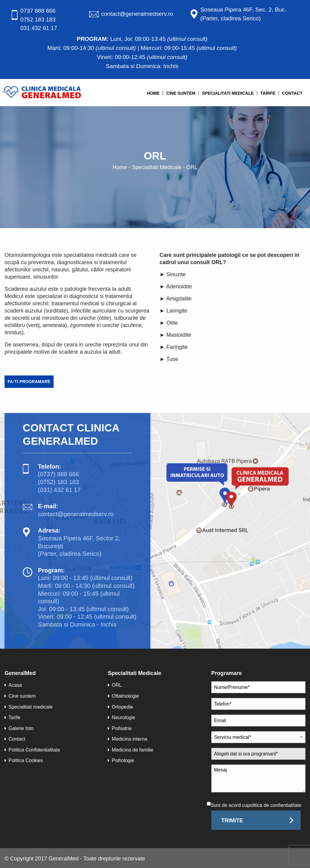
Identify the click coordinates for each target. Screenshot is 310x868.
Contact (292, 93)
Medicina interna (127, 739)
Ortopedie (120, 707)
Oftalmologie (123, 696)
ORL (115, 685)
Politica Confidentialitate (32, 750)
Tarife (268, 93)
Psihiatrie (120, 728)
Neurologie (121, 717)
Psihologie (121, 760)
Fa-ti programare (29, 382)
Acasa (13, 685)
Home (153, 93)
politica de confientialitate (274, 805)
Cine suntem (181, 93)
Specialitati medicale (228, 93)
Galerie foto (19, 728)
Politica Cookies (24, 760)
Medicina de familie (130, 750)
